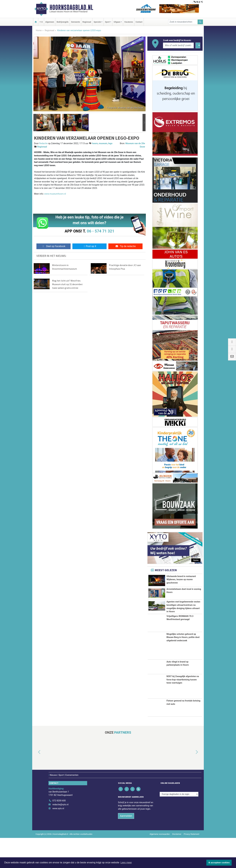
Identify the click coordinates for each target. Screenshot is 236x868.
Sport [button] (107, 22)
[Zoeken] (200, 22)
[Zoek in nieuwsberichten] (183, 22)
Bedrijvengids (63, 22)
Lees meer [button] (126, 863)
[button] (35, 123)
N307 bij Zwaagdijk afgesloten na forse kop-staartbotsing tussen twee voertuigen (183, 710)
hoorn (95, 143)
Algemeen (50, 22)
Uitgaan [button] (117, 22)
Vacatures (129, 22)
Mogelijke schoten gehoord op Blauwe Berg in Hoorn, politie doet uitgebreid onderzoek (183, 667)
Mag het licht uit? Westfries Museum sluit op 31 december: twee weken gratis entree (68, 284)
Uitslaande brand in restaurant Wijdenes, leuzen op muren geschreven (181, 580)
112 (41, 22)
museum (103, 143)
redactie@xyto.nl (60, 835)
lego (110, 143)
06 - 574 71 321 (101, 231)
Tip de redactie (125, 246)
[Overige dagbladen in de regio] (179, 824)
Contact (139, 22)
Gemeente (75, 22)
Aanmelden (126, 846)
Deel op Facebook (54, 246)
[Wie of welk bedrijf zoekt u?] (178, 45)
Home (39, 30)
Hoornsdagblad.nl (71, 7)
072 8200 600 (59, 831)
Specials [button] (97, 22)
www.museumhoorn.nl (55, 194)
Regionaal (87, 22)
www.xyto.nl (58, 839)
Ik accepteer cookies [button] (219, 863)
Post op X (89, 246)
